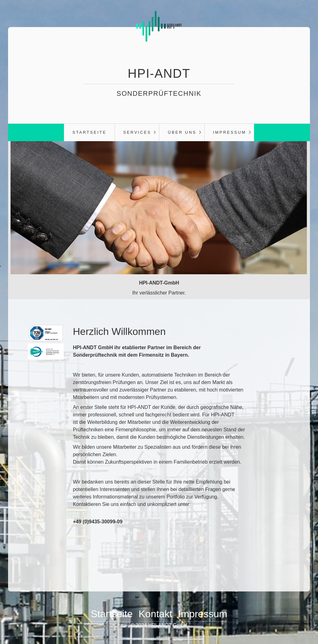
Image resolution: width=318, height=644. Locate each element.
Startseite (89, 132)
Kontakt (155, 614)
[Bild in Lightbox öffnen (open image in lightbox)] (46, 333)
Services (137, 132)
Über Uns (182, 132)
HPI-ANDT (159, 73)
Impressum (229, 132)
